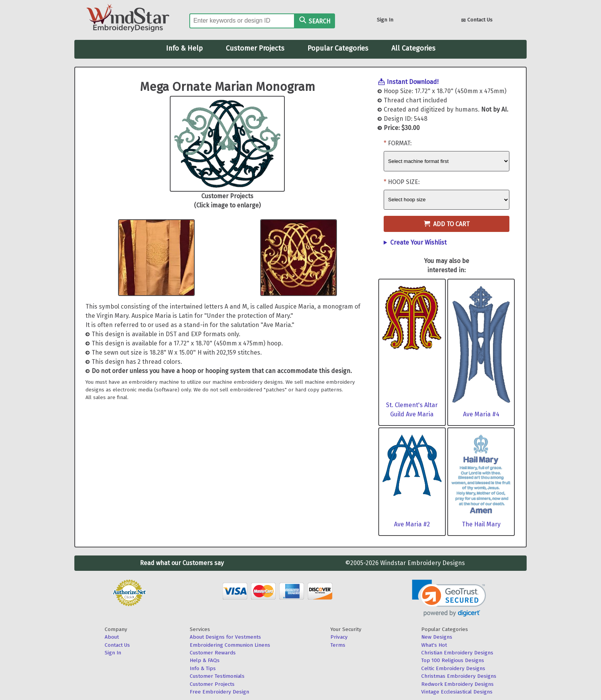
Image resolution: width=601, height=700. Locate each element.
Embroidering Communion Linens (230, 645)
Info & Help (184, 48)
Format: (400, 143)
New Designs (437, 637)
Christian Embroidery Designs (457, 653)
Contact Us (477, 21)
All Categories (413, 48)
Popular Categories (338, 48)
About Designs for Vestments (225, 637)
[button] (449, 598)
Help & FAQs (205, 660)
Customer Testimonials (217, 676)
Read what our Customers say (182, 563)
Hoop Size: (404, 182)
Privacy (339, 637)
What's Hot (434, 645)
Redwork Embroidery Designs (457, 684)
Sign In (385, 20)
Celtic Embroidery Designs (453, 668)
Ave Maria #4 (481, 414)
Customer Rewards (213, 653)
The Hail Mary (481, 524)
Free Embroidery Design (219, 692)
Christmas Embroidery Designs (459, 676)
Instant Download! (413, 82)
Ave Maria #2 (412, 524)
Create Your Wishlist (418, 242)
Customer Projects (255, 48)
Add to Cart (447, 224)
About (112, 637)
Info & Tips (203, 668)
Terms (338, 645)
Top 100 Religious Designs (453, 660)
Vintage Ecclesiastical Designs (457, 692)
